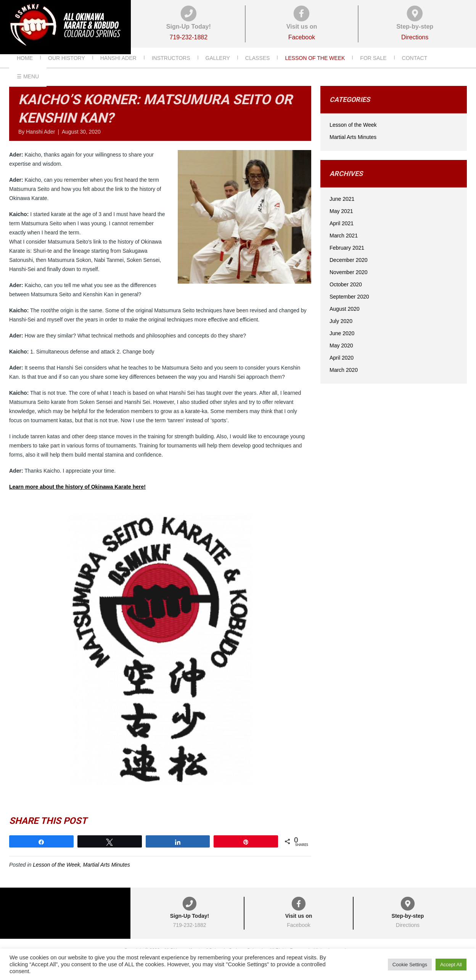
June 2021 (342, 210)
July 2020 (341, 332)
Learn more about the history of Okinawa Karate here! (77, 497)
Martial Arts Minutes (107, 875)
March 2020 (344, 381)
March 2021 (344, 246)
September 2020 (349, 307)
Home (25, 68)
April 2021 (342, 234)
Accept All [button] (451, 965)
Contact (415, 68)
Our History (67, 68)
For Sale (373, 68)
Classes (258, 68)
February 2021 (347, 258)
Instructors (171, 68)
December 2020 (349, 271)
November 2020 (349, 283)
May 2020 (341, 356)
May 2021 (341, 222)
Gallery (218, 68)
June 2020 (342, 344)
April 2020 (342, 368)
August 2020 (345, 320)
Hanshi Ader (118, 68)
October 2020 (346, 295)
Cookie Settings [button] (410, 965)
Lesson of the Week (315, 68)
